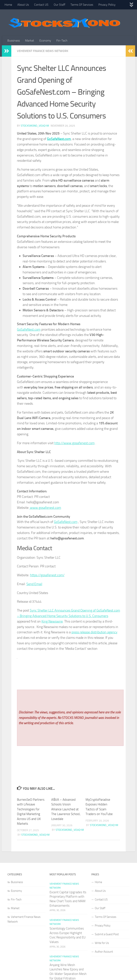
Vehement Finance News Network (43, 51)
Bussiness (14, 41)
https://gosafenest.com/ (47, 575)
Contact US (41, 5)
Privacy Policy (107, 5)
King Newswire (52, 621)
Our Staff (59, 5)
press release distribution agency (94, 632)
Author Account (104, 952)
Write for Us (102, 943)
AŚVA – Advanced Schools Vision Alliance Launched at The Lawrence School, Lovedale (66, 809)
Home (8, 5)
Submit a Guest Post (107, 934)
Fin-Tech (62, 41)
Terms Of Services (82, 5)
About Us (23, 5)
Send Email (34, 584)
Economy (45, 41)
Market (30, 41)
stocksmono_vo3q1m (35, 126)
